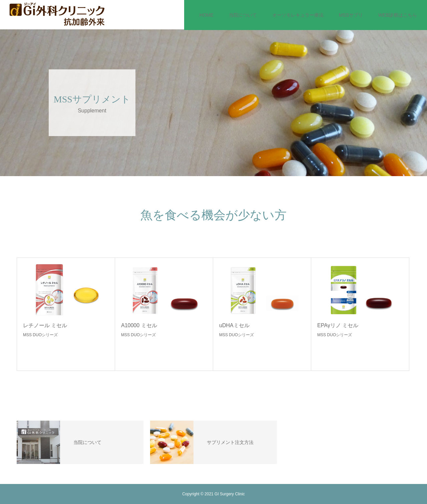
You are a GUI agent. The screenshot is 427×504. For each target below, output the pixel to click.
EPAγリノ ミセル (338, 325)
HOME (206, 15)
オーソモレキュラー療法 (298, 15)
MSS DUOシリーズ (40, 335)
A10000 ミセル (139, 325)
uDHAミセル (234, 325)
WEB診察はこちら (398, 15)
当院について (243, 15)
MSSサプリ (351, 15)
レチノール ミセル (45, 325)
